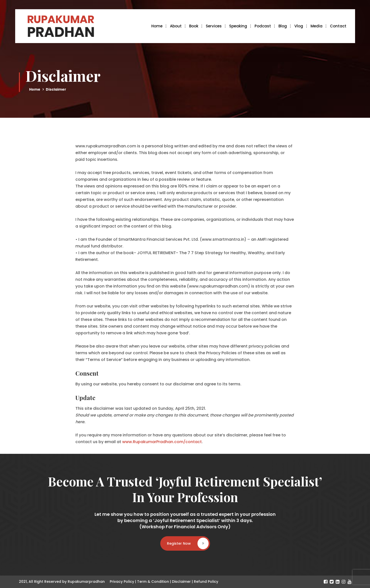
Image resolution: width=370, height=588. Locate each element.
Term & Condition (153, 582)
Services (214, 26)
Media (317, 26)
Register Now (188, 543)
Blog (283, 26)
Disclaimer (181, 582)
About (176, 26)
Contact (338, 26)
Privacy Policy (122, 582)
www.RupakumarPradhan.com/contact (162, 442)
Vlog (299, 26)
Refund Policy (206, 582)
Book (194, 26)
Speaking (238, 26)
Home (157, 26)
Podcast (263, 26)
